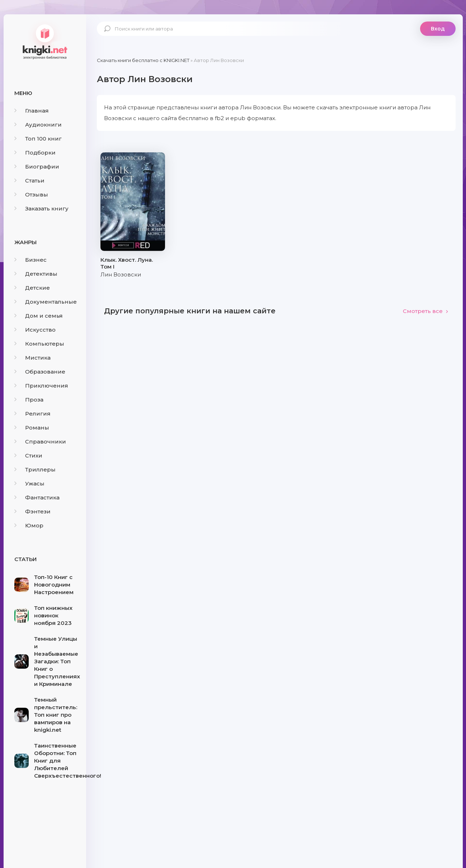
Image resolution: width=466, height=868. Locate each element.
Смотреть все (426, 311)
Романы (32, 428)
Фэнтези (32, 511)
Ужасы (29, 483)
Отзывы (31, 195)
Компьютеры (39, 344)
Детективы (36, 274)
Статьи (29, 181)
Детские (32, 288)
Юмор (29, 525)
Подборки (35, 153)
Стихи (28, 456)
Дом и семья (39, 316)
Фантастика (37, 497)
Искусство (35, 330)
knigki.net (45, 41)
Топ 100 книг (38, 139)
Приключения (41, 386)
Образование (40, 372)
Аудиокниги (38, 125)
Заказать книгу (41, 208)
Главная (32, 111)
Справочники (40, 442)
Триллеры (35, 469)
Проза (29, 400)
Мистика (32, 358)
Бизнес (30, 260)
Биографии (37, 167)
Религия (32, 414)
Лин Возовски (121, 274)
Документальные (46, 302)
